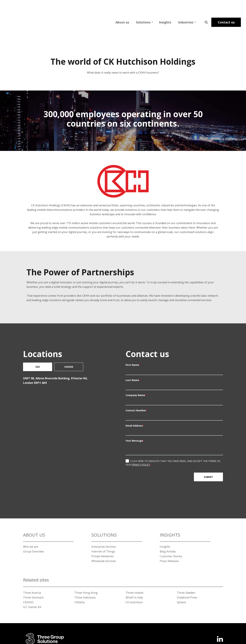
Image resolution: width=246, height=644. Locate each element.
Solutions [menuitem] (143, 9)
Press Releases (169, 535)
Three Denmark (33, 571)
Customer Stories (171, 530)
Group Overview (33, 525)
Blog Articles (168, 525)
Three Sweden (186, 567)
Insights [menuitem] (165, 9)
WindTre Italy (134, 571)
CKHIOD (69, 341)
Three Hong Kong (86, 567)
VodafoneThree (187, 571)
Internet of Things (103, 525)
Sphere (181, 576)
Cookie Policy (214, 629)
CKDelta (79, 576)
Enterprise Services (104, 521)
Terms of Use (174, 629)
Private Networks (103, 530)
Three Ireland (134, 567)
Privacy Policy (141, 439)
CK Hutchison (134, 576)
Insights (165, 521)
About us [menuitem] (122, 9)
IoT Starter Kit (32, 581)
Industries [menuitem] (186, 9)
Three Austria (32, 567)
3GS (38, 341)
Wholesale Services (104, 535)
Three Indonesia (85, 571)
